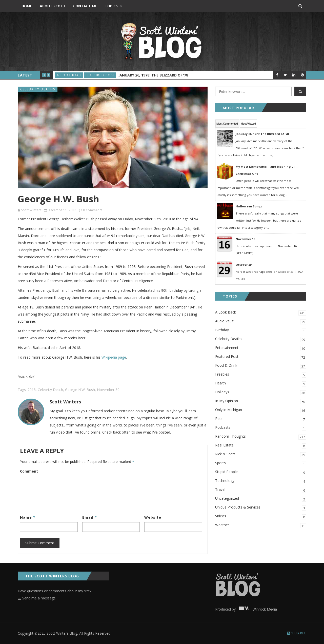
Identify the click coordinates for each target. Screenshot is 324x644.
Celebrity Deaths (38, 89)
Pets (261, 419)
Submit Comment (40, 543)
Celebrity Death (50, 390)
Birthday (261, 330)
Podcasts (261, 428)
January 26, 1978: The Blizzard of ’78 (153, 75)
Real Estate (261, 446)
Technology (261, 481)
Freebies (261, 375)
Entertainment (261, 348)
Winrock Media (257, 609)
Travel (261, 490)
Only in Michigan (261, 410)
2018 (32, 390)
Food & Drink (261, 366)
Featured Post (100, 75)
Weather (261, 525)
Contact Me (85, 6)
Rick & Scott (261, 454)
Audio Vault (261, 321)
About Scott (53, 6)
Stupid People (261, 472)
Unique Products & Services (261, 508)
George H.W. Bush (80, 390)
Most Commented (227, 124)
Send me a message (37, 598)
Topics (111, 6)
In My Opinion (261, 401)
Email (90, 517)
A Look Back (69, 75)
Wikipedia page (114, 357)
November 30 (108, 390)
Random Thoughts (261, 437)
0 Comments (93, 210)
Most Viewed (248, 124)
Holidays (261, 392)
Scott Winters (31, 210)
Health (261, 384)
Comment (29, 471)
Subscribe (297, 633)
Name (28, 517)
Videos (261, 516)
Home (27, 6)
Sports (261, 463)
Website (153, 517)
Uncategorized (261, 499)
